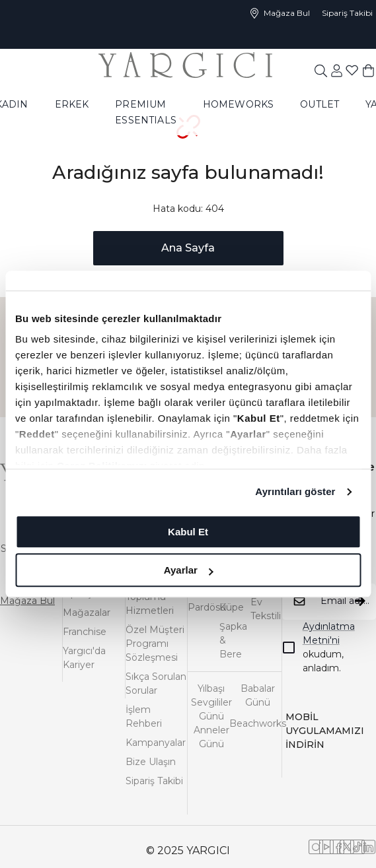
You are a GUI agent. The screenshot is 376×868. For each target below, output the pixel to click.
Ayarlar (189, 570)
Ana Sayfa (188, 248)
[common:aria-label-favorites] (337, 70)
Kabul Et (188, 532)
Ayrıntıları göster (295, 491)
